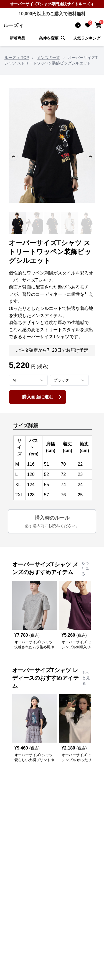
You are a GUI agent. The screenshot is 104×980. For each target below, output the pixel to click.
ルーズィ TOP (17, 58)
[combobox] (28, 380)
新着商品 (17, 38)
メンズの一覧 (49, 58)
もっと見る (85, 568)
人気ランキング (87, 38)
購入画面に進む (43, 397)
